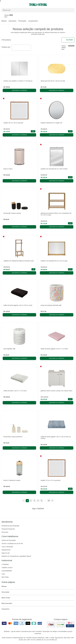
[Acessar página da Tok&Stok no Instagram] (35, 513)
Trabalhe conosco (7, 568)
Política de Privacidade (9, 540)
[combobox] (21, 48)
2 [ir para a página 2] (31, 501)
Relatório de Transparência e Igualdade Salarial (16, 556)
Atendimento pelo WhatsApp (10, 526)
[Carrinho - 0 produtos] (73, 5)
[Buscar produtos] (38, 10)
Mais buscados (38, 603)
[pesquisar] (72, 10)
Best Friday (5, 577)
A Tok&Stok (5, 564)
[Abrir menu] (13, 5)
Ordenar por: (6, 47)
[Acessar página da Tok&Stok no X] (46, 513)
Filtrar (68, 40)
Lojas (3, 574)
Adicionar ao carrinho (19, 90)
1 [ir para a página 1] (27, 501)
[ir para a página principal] (38, 5)
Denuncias (5, 532)
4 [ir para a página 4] (38, 501)
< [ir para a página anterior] (24, 501)
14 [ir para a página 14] (49, 501)
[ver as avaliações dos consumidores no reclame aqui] (61, 624)
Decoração (38, 592)
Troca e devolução (7, 547)
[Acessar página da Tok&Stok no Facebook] (30, 513)
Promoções (22, 21)
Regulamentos (6, 550)
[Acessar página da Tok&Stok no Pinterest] (41, 513)
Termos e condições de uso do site (12, 543)
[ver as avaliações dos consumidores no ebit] (51, 624)
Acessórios (12, 21)
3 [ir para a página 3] (34, 501)
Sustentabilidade (7, 571)
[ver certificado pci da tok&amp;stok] (70, 624)
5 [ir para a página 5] (42, 501)
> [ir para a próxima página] (52, 501)
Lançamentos (33, 21)
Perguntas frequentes (8, 529)
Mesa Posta (38, 598)
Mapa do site (6, 553)
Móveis (4, 21)
